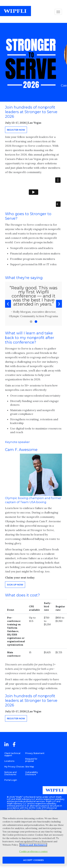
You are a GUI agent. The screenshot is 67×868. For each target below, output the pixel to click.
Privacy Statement (35, 753)
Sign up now (15, 585)
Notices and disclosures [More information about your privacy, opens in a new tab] (33, 845)
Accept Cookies (33, 860)
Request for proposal (31, 760)
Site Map (30, 767)
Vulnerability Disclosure (32, 773)
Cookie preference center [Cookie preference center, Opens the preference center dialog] (33, 851)
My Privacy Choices (14, 767)
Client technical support (12, 754)
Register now (16, 130)
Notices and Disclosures (10, 773)
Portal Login (11, 780)
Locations (9, 761)
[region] (33, 838)
